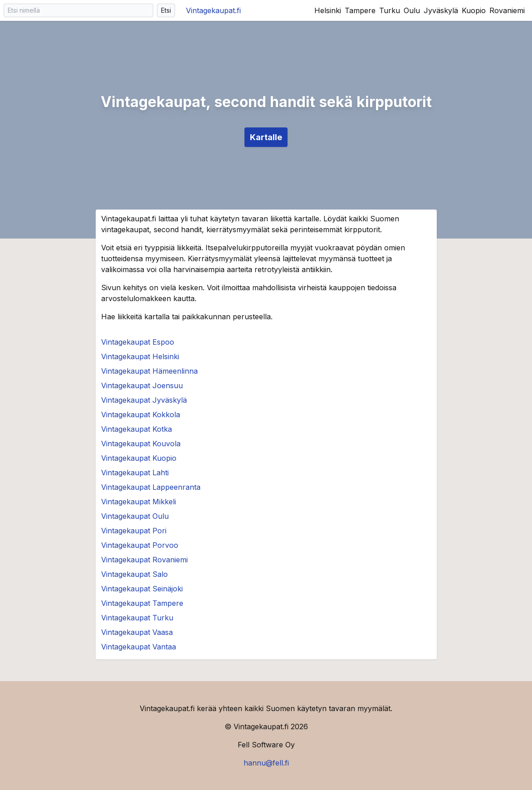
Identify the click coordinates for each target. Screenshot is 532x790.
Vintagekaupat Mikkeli (139, 502)
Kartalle (266, 137)
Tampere (360, 10)
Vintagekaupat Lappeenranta (151, 487)
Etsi (166, 10)
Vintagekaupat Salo (134, 574)
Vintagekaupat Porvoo (140, 545)
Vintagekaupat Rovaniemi (144, 560)
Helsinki (328, 10)
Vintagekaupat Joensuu (142, 385)
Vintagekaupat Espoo (138, 342)
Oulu (412, 10)
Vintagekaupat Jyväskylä (144, 400)
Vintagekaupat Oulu (135, 516)
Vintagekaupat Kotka (137, 429)
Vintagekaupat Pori (134, 531)
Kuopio (474, 10)
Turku (390, 10)
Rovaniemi (507, 10)
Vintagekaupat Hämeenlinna (149, 371)
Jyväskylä (441, 10)
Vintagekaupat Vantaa (139, 647)
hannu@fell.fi (266, 763)
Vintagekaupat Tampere (142, 603)
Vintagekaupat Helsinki (140, 356)
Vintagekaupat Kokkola (141, 415)
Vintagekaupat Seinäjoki (142, 589)
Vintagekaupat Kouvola (141, 444)
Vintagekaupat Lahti (135, 473)
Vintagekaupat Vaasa (137, 632)
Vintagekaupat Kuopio (139, 458)
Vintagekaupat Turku (137, 618)
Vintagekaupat (213, 10)
